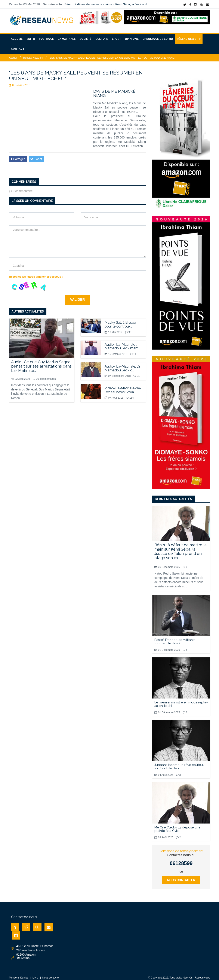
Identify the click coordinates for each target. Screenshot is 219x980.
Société (86, 35)
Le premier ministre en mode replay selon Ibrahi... (181, 700)
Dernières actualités (173, 495)
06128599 (181, 860)
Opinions (132, 35)
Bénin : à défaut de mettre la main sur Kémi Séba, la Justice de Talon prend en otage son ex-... (181, 548)
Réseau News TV (189, 35)
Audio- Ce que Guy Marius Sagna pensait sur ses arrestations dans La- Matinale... (41, 363)
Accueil (17, 35)
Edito (31, 35)
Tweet (36, 155)
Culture (102, 35)
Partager (18, 155)
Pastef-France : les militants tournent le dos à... (175, 638)
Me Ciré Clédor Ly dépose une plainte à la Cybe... (177, 825)
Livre (35, 974)
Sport (116, 35)
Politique (46, 35)
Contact (18, 45)
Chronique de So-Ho (158, 35)
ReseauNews (202, 974)
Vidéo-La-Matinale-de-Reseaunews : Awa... (123, 386)
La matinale (67, 35)
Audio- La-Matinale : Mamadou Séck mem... (123, 343)
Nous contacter (181, 876)
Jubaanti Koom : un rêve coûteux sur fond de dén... (179, 763)
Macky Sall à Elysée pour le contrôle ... (120, 321)
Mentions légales (19, 974)
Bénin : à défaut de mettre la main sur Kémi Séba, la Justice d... (107, 4)
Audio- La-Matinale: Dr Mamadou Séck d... (122, 365)
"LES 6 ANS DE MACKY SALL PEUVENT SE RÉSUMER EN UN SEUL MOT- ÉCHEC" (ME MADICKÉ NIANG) (112, 54)
